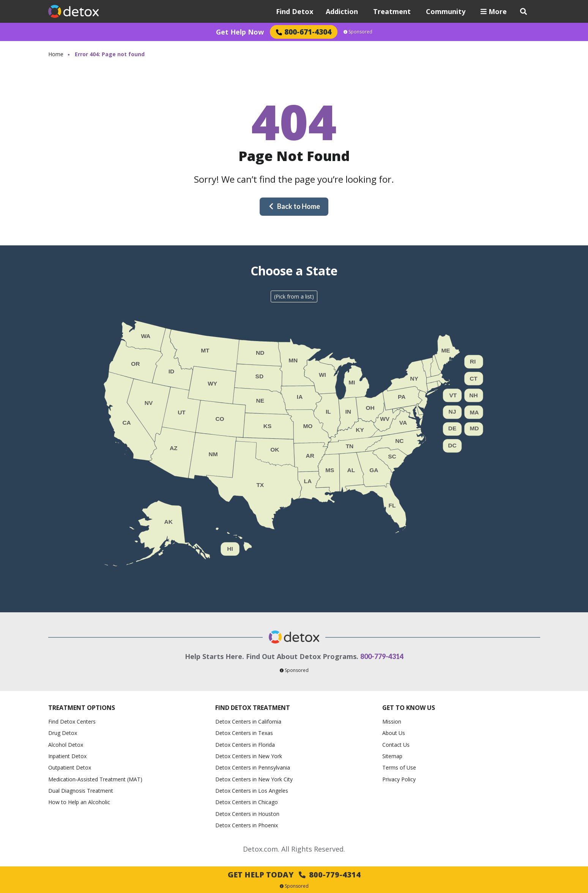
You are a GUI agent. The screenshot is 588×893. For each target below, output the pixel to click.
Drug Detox (63, 733)
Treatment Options (82, 708)
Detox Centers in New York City (254, 779)
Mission (392, 722)
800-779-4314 (382, 656)
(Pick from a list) (294, 296)
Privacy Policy (399, 779)
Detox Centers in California (248, 722)
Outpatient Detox (70, 767)
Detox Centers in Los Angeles (252, 791)
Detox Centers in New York (249, 756)
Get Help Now (240, 32)
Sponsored (358, 32)
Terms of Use (399, 767)
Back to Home (294, 206)
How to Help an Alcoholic (79, 802)
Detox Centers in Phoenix (247, 825)
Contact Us (396, 745)
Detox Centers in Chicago (247, 802)
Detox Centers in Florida (245, 745)
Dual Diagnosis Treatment (81, 791)
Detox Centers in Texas (244, 733)
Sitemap (392, 756)
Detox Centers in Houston (247, 814)
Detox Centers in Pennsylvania (253, 767)
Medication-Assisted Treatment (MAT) (95, 779)
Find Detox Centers (72, 722)
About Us (394, 733)
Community (446, 11)
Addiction (342, 11)
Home (56, 54)
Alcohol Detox (66, 745)
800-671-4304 (304, 32)
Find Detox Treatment (253, 708)
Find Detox (295, 11)
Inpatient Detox (67, 756)
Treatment (392, 11)
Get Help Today (294, 875)
